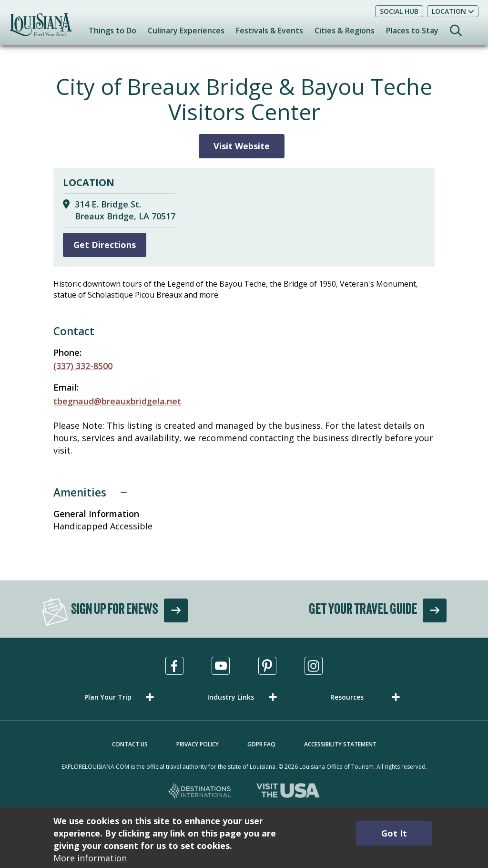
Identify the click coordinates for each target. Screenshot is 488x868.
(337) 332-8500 (83, 366)
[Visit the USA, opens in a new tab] (288, 792)
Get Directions (105, 245)
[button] (121, 697)
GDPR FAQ (261, 744)
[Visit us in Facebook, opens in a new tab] (174, 666)
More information (90, 858)
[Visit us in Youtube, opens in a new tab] (221, 666)
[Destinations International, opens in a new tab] (200, 792)
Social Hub (399, 11)
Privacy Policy (198, 744)
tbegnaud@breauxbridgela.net (117, 401)
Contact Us (130, 744)
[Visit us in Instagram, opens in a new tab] (314, 666)
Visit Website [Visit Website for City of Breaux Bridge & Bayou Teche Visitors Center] (242, 146)
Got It (394, 833)
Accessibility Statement (340, 744)
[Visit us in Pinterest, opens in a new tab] (267, 666)
